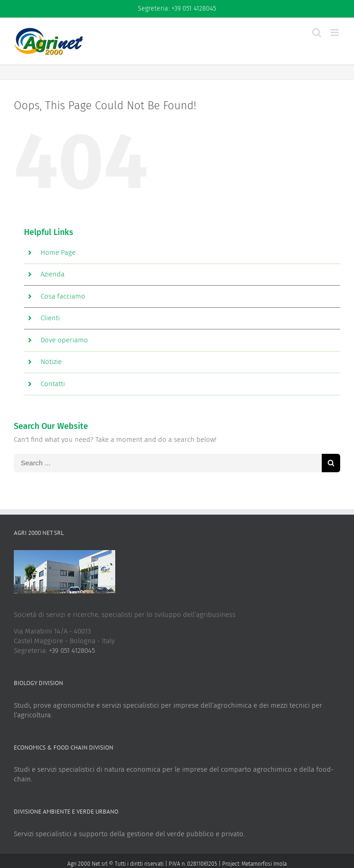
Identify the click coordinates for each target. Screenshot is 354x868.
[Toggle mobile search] (317, 32)
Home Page (58, 252)
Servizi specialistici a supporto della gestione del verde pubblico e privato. (129, 834)
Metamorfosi (257, 864)
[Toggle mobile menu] (335, 32)
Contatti (53, 384)
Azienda (53, 274)
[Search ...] (168, 463)
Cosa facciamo (63, 296)
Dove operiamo (64, 340)
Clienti (50, 318)
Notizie (51, 362)
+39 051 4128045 (72, 651)
